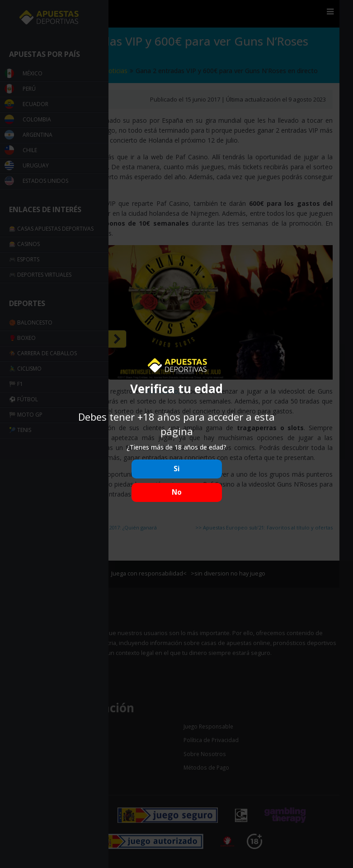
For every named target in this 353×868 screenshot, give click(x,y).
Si (177, 469)
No (177, 492)
